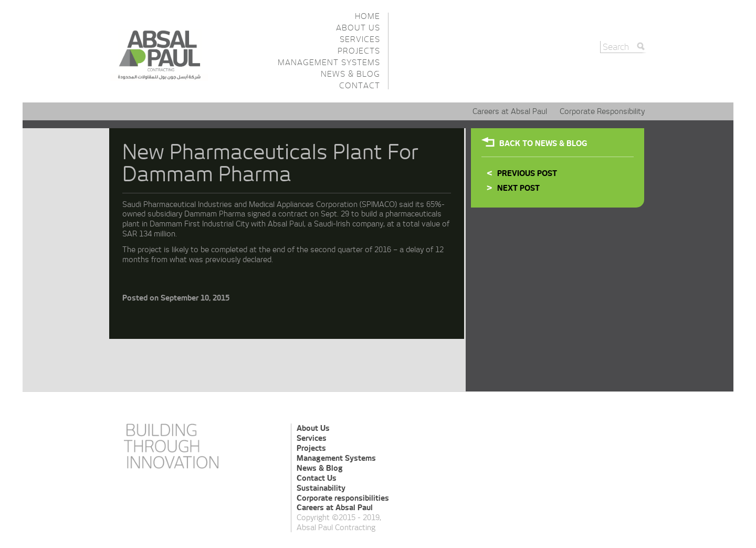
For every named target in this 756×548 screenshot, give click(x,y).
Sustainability (321, 488)
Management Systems (329, 62)
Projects (359, 51)
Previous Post (527, 173)
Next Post (518, 188)
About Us (358, 28)
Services (360, 39)
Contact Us (317, 478)
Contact (360, 85)
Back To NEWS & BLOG (543, 143)
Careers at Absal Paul (510, 111)
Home (367, 16)
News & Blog (350, 74)
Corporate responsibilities (343, 498)
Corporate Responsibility (602, 111)
